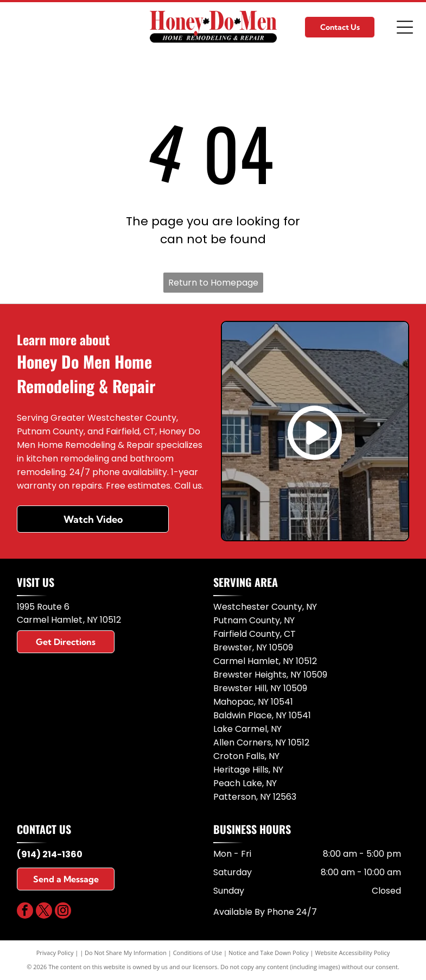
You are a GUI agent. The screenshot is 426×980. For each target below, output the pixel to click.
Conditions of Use (198, 953)
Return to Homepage (213, 283)
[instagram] (63, 912)
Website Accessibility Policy (352, 953)
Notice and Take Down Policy (269, 953)
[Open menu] (405, 27)
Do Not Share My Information (126, 953)
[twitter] (44, 912)
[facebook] (25, 912)
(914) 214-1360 (50, 854)
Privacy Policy (55, 953)
